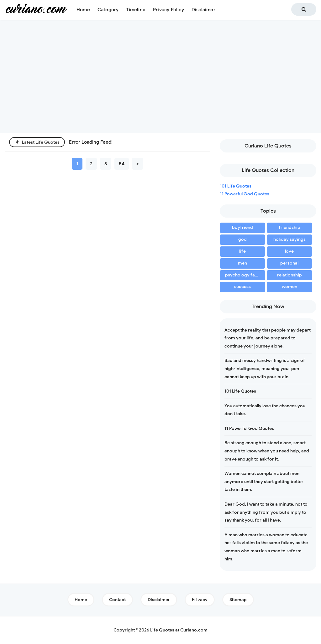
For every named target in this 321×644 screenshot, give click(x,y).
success (242, 287)
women (289, 287)
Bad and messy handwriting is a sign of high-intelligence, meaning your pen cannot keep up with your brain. (265, 368)
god (242, 239)
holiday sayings (289, 239)
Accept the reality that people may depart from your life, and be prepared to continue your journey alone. (268, 338)
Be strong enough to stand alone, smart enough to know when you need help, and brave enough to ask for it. (267, 451)
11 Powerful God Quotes (245, 194)
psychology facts (243, 275)
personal (289, 263)
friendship (289, 227)
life (242, 251)
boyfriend (242, 227)
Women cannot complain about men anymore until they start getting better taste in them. (264, 482)
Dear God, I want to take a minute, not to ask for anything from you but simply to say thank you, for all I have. (266, 512)
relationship (289, 275)
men (242, 263)
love (289, 251)
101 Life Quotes (236, 186)
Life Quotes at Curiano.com (179, 630)
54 (122, 164)
